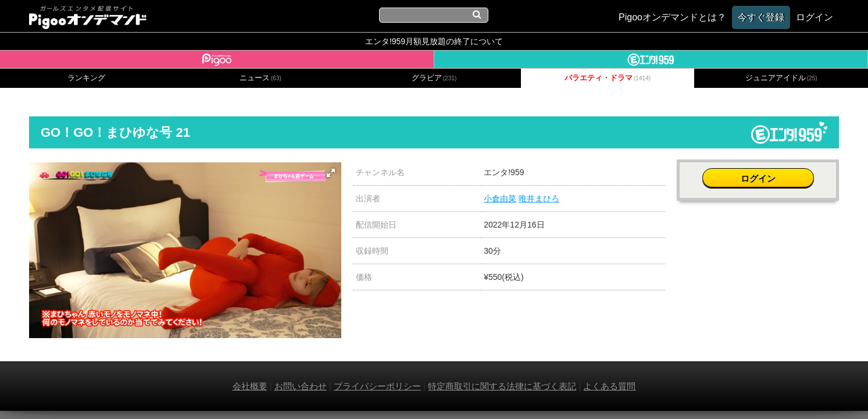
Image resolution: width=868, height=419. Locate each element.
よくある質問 (609, 386)
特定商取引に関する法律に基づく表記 (502, 386)
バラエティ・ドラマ (608, 78)
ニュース (260, 78)
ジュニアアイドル (781, 78)
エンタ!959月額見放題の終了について (434, 41)
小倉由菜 (500, 198)
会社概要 (250, 386)
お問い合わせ (301, 386)
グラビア (434, 78)
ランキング (86, 78)
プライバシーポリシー (377, 386)
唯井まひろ (539, 198)
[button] (331, 173)
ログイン (758, 178)
